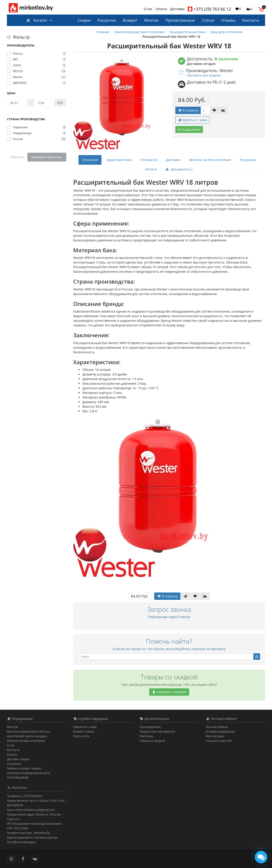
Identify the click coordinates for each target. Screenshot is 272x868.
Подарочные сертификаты (157, 732)
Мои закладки (215, 736)
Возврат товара (84, 732)
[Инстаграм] (12, 858)
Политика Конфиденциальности (29, 773)
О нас (148, 9)
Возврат (130, 20)
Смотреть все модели (204, 75)
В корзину (188, 110)
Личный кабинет (217, 727)
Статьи (208, 20)
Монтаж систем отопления (210, 160)
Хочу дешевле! (189, 129)
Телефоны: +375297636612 (25, 796)
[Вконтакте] (36, 858)
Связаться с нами (85, 727)
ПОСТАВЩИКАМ (18, 778)
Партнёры (146, 736)
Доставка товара (18, 759)
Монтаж (151, 20)
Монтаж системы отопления (26, 741)
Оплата (161, 9)
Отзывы (228, 20)
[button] (262, 9)
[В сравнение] (223, 110)
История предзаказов (220, 732)
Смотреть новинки (169, 692)
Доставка (177, 9)
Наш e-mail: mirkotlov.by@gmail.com (31, 810)
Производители (150, 727)
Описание (90, 160)
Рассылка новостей (219, 741)
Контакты (251, 20)
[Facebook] (24, 858)
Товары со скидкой (152, 741)
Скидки (84, 20)
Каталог (37, 20)
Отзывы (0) (149, 160)
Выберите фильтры (47, 157)
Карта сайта (81, 736)
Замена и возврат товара (24, 768)
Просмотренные (180, 20)
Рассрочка (107, 20)
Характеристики (119, 160)
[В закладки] (214, 110)
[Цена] (17, 103)
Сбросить (17, 157)
